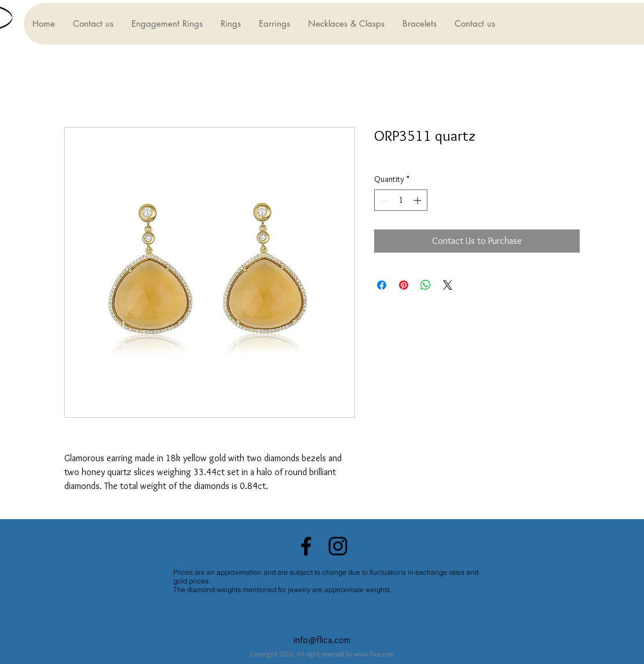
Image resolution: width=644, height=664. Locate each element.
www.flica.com (374, 654)
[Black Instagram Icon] (338, 546)
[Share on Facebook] (382, 285)
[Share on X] (448, 285)
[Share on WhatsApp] (426, 285)
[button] (167, 24)
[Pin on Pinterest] (404, 285)
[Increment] (418, 200)
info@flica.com (322, 640)
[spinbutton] (401, 200)
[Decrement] (383, 200)
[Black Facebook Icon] (306, 546)
